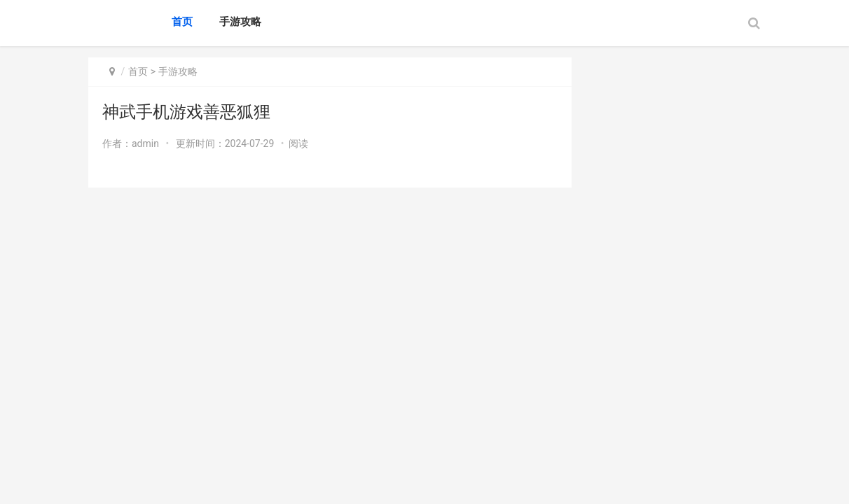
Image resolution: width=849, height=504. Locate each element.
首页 (182, 22)
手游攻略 (240, 22)
